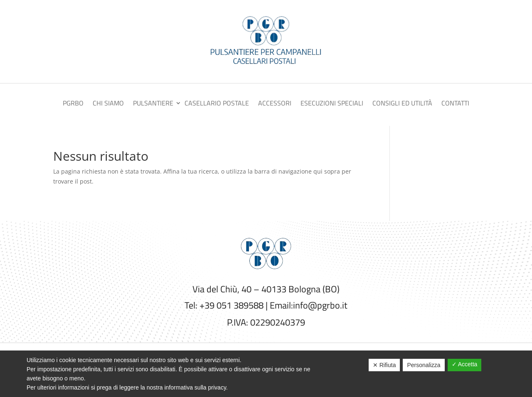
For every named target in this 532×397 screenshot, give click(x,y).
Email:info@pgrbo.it (309, 305)
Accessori (275, 104)
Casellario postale (217, 104)
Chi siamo (108, 104)
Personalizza (424, 365)
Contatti (455, 104)
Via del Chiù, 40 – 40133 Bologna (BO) (266, 289)
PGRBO (73, 104)
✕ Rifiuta (384, 365)
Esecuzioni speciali (332, 104)
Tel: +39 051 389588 (224, 305)
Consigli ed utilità (402, 104)
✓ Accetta (465, 364)
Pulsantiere (153, 104)
